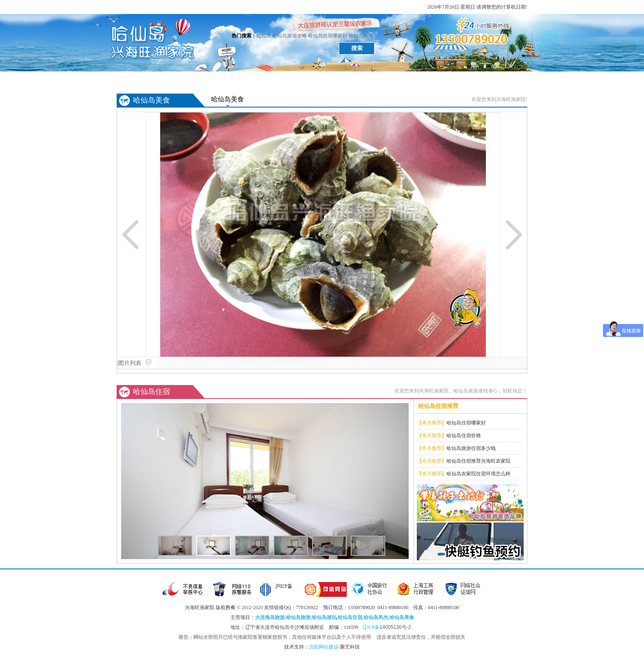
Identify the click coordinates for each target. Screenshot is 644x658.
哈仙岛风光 (178, 79)
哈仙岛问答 (466, 79)
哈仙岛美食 (219, 79)
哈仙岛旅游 (298, 617)
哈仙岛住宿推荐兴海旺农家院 (478, 461)
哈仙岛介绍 (425, 79)
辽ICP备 (388, 627)
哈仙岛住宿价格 (464, 436)
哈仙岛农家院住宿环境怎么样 (478, 474)
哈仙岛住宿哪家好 (328, 36)
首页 (137, 79)
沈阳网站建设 (324, 647)
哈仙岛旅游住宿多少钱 (471, 448)
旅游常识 (384, 79)
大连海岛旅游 (270, 617)
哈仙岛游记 (301, 79)
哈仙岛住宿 (260, 79)
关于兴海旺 (507, 79)
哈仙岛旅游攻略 (290, 36)
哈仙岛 (264, 36)
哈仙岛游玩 (324, 617)
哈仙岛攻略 (343, 79)
